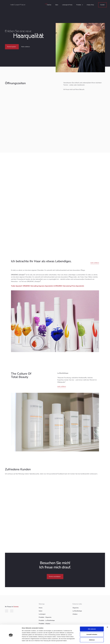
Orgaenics (76, 608)
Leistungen (42, 614)
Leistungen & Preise (67, 5)
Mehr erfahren (26, 47)
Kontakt (102, 5)
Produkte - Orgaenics (45, 617)
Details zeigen (89, 641)
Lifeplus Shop (90, 5)
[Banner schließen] (107, 620)
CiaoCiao (49, 5)
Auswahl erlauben (92, 628)
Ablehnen (92, 633)
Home (41, 608)
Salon (57, 5)
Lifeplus (75, 614)
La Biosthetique (77, 611)
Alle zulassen (92, 622)
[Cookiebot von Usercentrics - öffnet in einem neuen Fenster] (11, 641)
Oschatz (16, 607)
